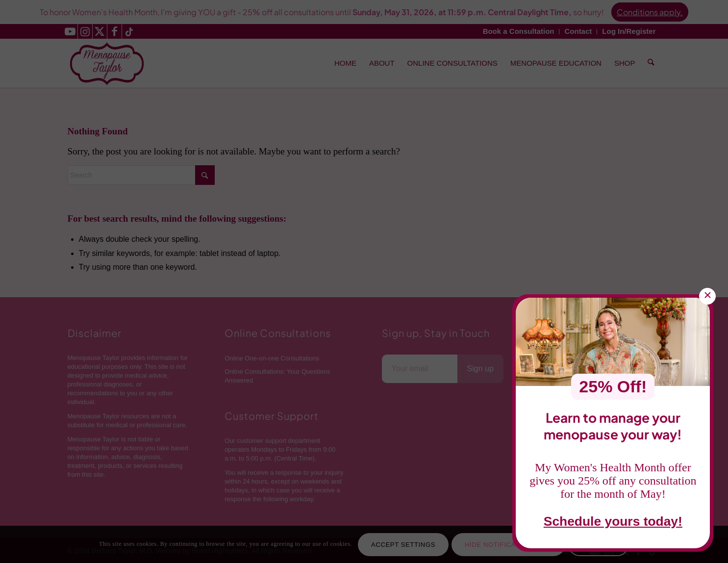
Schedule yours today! (613, 523)
